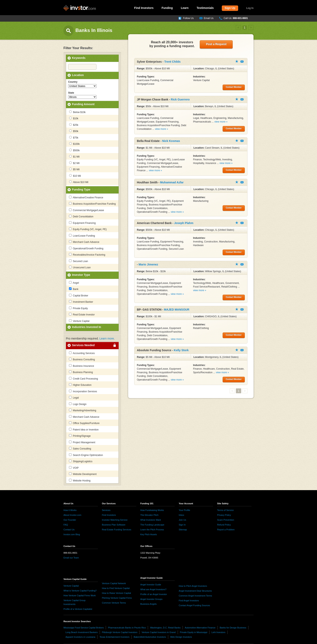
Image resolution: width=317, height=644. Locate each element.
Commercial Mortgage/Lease (86, 210)
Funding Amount (83, 104)
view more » (161, 129)
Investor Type (81, 275)
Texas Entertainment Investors (114, 637)
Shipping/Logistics (81, 461)
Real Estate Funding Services (117, 530)
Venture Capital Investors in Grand (158, 632)
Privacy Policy (224, 515)
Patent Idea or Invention (84, 429)
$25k (74, 125)
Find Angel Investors (189, 601)
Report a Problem (226, 530)
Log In (250, 8)
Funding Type (81, 189)
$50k (74, 131)
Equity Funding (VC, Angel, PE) (88, 229)
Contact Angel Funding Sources (194, 605)
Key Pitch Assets (149, 534)
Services (106, 510)
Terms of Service (225, 510)
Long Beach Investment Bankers (82, 632)
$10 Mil (75, 176)
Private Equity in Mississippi (194, 632)
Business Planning (81, 372)
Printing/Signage (80, 436)
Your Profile (184, 510)
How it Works (70, 510)
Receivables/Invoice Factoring (87, 255)
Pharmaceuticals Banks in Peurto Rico (127, 628)
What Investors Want (151, 520)
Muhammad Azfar (172, 182)
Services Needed (83, 345)
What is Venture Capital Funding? (80, 591)
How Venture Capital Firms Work (80, 595)
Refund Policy (224, 525)
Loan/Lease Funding (82, 236)
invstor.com (80, 8)
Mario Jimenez (148, 264)
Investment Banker (81, 302)
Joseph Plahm (184, 223)
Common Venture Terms (114, 603)
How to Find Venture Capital (116, 588)
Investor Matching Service (115, 520)
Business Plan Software (114, 525)
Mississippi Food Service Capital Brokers (84, 628)
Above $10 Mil (79, 182)
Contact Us (69, 530)
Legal (74, 398)
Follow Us (188, 18)
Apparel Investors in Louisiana (80, 637)
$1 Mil (74, 157)
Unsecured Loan (80, 267)
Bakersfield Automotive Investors (150, 637)
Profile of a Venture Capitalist (78, 609)
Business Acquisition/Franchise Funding (92, 204)
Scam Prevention (226, 520)
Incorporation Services (83, 391)
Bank (74, 289)
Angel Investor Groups (151, 599)
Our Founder (70, 520)
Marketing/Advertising (83, 410)
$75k (74, 137)
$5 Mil (74, 169)
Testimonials (205, 8)
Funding (167, 8)
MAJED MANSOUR (177, 310)
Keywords (79, 58)
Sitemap (183, 530)
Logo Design (78, 404)
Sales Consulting (80, 448)
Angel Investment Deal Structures (195, 591)
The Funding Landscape (152, 525)
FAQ (66, 525)
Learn (185, 8)
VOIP (74, 468)
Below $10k (77, 112)
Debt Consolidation (81, 216)
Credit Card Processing (83, 379)
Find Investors (144, 8)
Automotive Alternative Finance (200, 628)
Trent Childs (172, 62)
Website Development (83, 474)
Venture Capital (79, 321)
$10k (74, 118)
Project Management (82, 442)
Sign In (182, 525)
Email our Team (71, 558)
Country (73, 82)
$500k (74, 150)
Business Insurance (81, 366)
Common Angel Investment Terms (195, 596)
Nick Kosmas (171, 141)
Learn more (107, 338)
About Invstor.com (72, 515)
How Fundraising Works (152, 510)
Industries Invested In (87, 327)
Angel (74, 283)
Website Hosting (80, 480)
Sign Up (230, 8)
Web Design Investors (181, 637)
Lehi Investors (218, 632)
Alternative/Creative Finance (86, 197)
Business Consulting (82, 359)
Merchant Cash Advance (84, 242)
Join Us (182, 520)
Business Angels (148, 604)
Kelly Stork (181, 350)
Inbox (181, 515)
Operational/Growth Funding (86, 248)
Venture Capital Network (114, 583)
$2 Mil (74, 163)
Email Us (209, 18)
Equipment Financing (82, 223)
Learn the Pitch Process (152, 530)
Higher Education (80, 385)
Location (78, 75)
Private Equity (78, 308)
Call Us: (236, 18)
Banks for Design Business (233, 628)
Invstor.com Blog (72, 534)
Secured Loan (78, 261)
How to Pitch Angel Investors (193, 586)
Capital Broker (79, 295)
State (71, 93)
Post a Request (216, 44)
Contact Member (242, 62)
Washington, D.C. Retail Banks (165, 628)
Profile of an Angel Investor (154, 594)
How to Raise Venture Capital (116, 593)
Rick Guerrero (180, 99)
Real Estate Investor (82, 314)
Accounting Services (82, 353)
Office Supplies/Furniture (84, 423)
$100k (74, 144)
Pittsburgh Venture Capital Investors (120, 632)
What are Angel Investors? (153, 589)
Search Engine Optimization (86, 455)
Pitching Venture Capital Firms (117, 598)
